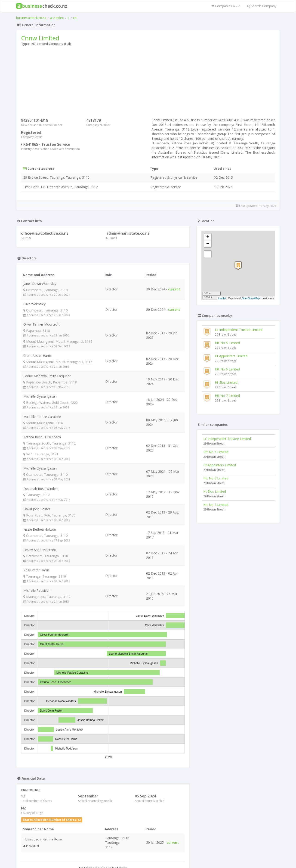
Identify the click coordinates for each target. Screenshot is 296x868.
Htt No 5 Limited (227, 343)
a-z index (57, 18)
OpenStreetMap (251, 298)
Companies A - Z (225, 6)
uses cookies (122, 859)
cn (75, 18)
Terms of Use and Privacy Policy (148, 855)
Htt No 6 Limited (227, 369)
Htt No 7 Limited (227, 396)
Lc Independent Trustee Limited (239, 330)
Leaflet (222, 298)
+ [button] (208, 237)
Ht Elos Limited (226, 382)
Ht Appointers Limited (231, 356)
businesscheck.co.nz (31, 18)
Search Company (262, 6)
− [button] (208, 244)
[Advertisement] (148, 83)
